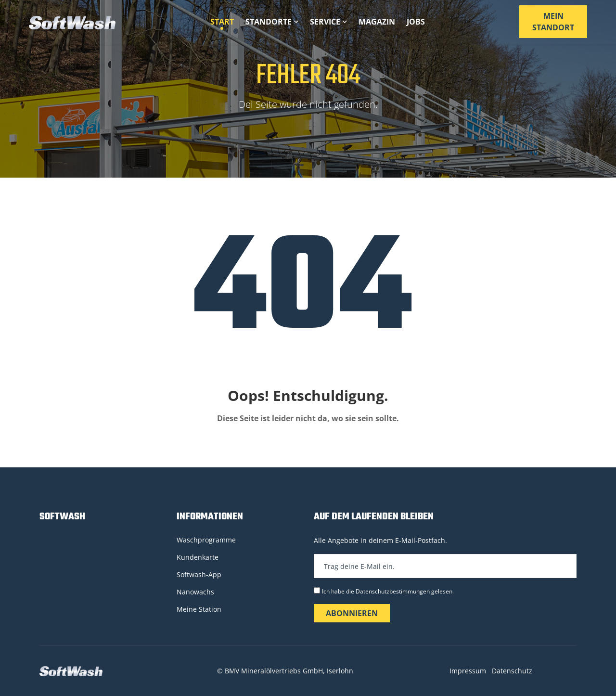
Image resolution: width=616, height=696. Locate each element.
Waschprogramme (206, 540)
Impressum (468, 671)
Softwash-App (199, 574)
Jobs (416, 22)
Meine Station (199, 609)
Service (328, 22)
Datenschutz (512, 671)
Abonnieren (352, 613)
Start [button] (222, 22)
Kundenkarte (198, 557)
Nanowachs (195, 592)
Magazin (377, 22)
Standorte (272, 22)
